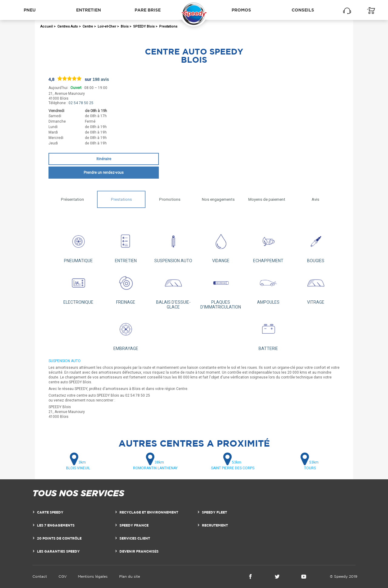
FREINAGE (126, 287)
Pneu (30, 10)
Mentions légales (93, 576)
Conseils (303, 10)
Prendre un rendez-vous (104, 173)
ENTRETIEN (126, 245)
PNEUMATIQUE (78, 245)
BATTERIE (268, 333)
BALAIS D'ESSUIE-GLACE (173, 289)
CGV (63, 576)
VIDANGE (221, 245)
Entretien (89, 10)
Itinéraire (104, 159)
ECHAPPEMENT (268, 245)
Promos (241, 10)
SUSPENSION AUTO (173, 245)
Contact (40, 576)
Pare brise (148, 10)
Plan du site (130, 576)
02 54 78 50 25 (81, 103)
